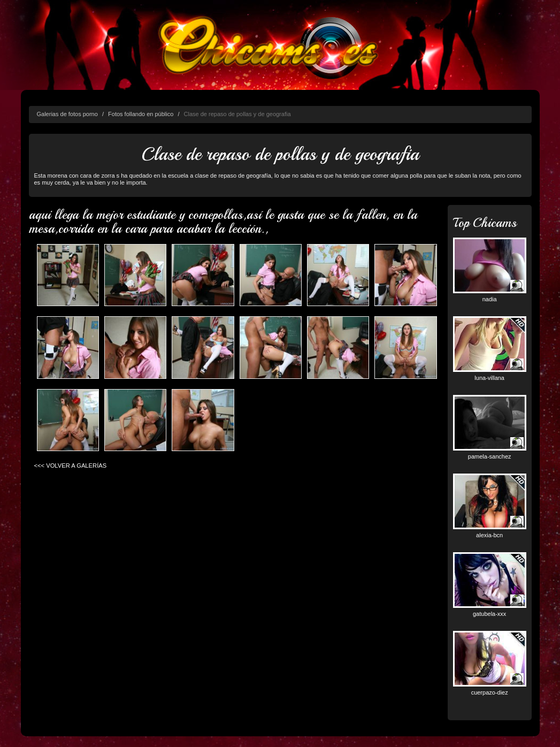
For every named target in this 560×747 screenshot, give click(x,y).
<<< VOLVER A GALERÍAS (71, 466)
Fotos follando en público (141, 114)
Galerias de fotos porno (67, 114)
